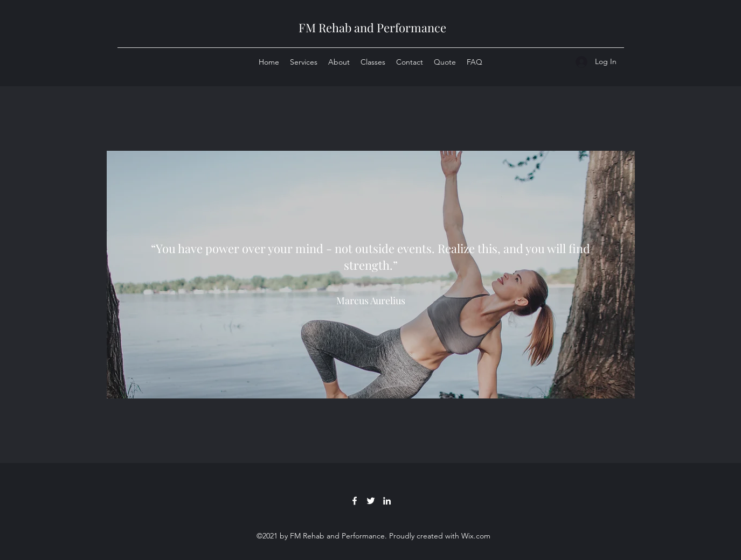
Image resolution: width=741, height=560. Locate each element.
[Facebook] (355, 501)
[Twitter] (371, 501)
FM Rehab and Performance (372, 27)
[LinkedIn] (387, 501)
